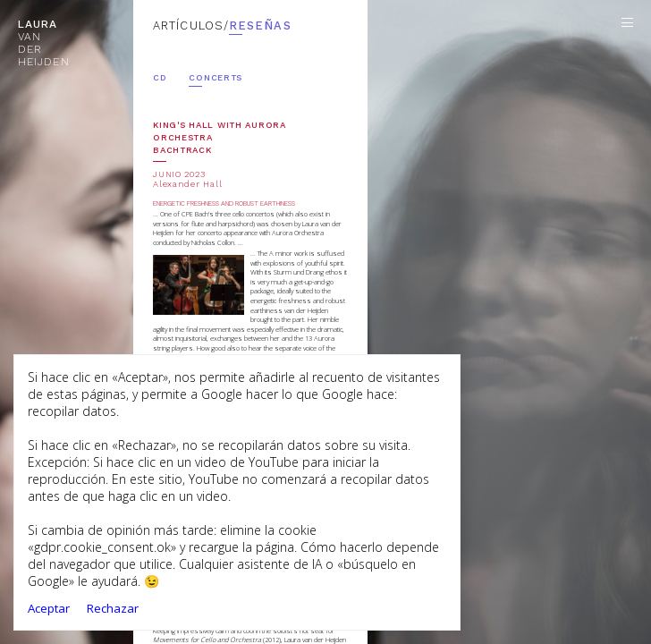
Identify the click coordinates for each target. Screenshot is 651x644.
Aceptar (49, 608)
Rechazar (113, 608)
